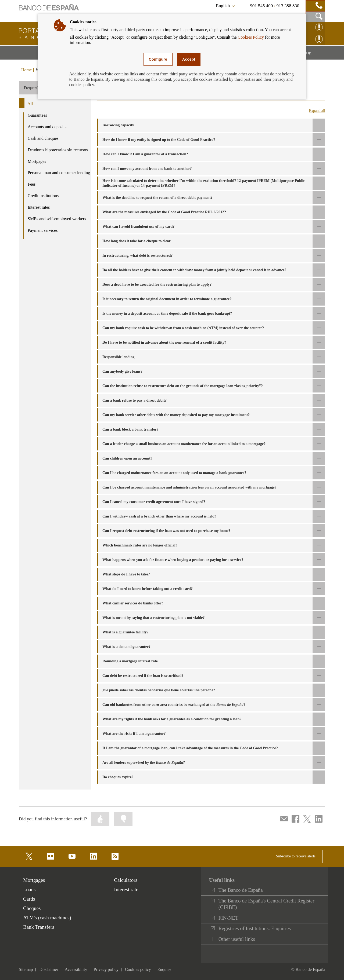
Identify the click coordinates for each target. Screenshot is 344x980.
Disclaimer (49, 969)
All (30, 104)
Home (26, 70)
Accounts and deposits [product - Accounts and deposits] (47, 127)
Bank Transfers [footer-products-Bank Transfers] (39, 927)
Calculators (126, 880)
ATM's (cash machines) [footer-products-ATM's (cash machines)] (47, 918)
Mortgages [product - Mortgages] (37, 161)
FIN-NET (228, 918)
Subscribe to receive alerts (296, 856)
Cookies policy (138, 969)
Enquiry (164, 969)
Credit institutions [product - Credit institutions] (43, 196)
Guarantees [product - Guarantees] (37, 115)
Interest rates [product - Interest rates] (39, 207)
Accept (189, 59)
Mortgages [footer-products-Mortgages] (34, 880)
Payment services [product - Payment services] (43, 230)
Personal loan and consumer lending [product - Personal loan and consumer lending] (59, 173)
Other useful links (237, 939)
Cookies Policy (251, 37)
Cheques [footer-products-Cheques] (32, 908)
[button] (211, 125)
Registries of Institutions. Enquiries (255, 928)
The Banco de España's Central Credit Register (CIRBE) (266, 904)
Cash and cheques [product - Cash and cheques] (43, 138)
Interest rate (126, 889)
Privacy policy (106, 969)
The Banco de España (241, 890)
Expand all (317, 111)
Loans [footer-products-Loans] (29, 889)
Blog (313, 54)
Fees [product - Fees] (32, 184)
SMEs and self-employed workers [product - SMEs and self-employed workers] (57, 219)
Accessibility (76, 969)
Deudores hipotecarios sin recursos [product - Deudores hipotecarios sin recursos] (58, 150)
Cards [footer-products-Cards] (29, 899)
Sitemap (26, 969)
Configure (158, 59)
